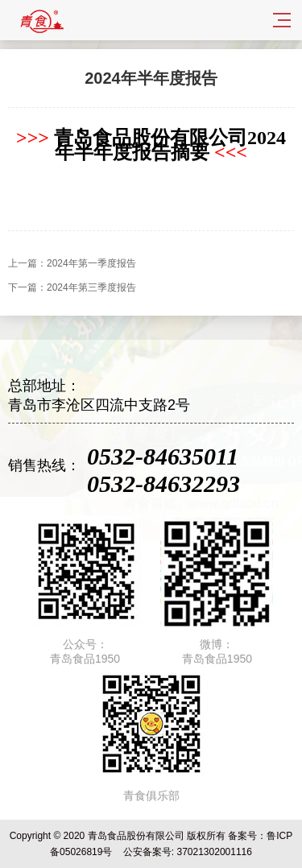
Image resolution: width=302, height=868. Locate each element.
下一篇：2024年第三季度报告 (72, 287)
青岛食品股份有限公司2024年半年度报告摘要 (151, 145)
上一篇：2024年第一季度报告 (72, 263)
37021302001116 (214, 852)
